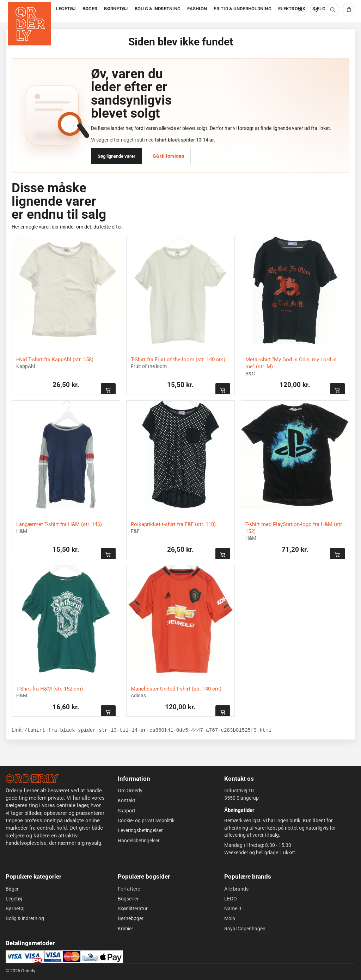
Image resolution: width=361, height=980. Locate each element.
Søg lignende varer (117, 156)
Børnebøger (131, 918)
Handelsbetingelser (139, 840)
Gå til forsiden (169, 156)
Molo (230, 918)
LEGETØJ (66, 9)
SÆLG (319, 9)
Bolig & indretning (25, 918)
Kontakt (127, 800)
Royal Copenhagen (245, 929)
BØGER (90, 9)
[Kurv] (349, 10)
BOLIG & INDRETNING (158, 9)
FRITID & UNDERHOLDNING (243, 9)
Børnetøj (15, 909)
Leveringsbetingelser (140, 830)
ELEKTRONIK (292, 9)
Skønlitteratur (133, 909)
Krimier (126, 929)
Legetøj (14, 899)
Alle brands (236, 888)
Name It (233, 909)
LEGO (231, 899)
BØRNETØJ (116, 9)
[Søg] (332, 10)
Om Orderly (130, 791)
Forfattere (129, 888)
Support (127, 811)
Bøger (12, 888)
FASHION (197, 9)
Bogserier (128, 899)
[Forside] (30, 11)
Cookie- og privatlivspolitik (146, 820)
